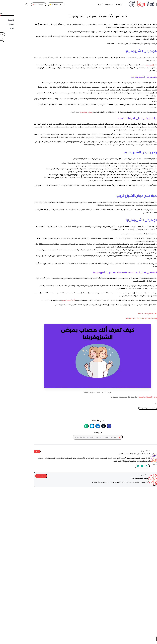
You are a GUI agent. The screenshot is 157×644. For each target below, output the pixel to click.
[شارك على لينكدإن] (78, 426)
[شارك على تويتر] (84, 426)
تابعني (18, 451)
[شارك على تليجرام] (73, 426)
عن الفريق (22, 476)
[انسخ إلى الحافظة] (101, 437)
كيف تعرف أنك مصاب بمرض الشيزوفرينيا (131, 408)
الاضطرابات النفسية (126, 397)
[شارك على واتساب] (67, 426)
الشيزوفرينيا (131, 65)
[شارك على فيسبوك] (90, 426)
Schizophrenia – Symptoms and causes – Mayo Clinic (124, 318)
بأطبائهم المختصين (50, 300)
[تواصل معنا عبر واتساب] (146, 639)
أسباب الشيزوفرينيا (67, 112)
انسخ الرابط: (78, 433)
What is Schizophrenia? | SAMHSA (131, 314)
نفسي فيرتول (138, 397)
